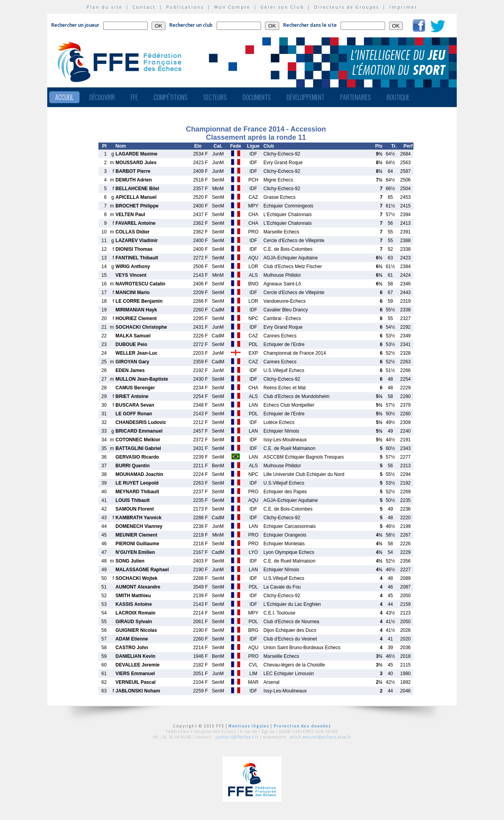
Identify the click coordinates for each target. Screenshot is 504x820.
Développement (306, 97)
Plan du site (105, 7)
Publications (185, 7)
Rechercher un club (191, 25)
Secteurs (215, 97)
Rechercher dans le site (310, 25)
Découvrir (102, 97)
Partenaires (356, 97)
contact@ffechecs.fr (237, 737)
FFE (134, 97)
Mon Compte (232, 7)
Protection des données (303, 726)
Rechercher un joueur (75, 25)
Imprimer (403, 7)
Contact (144, 7)
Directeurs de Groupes (347, 7)
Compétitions (170, 97)
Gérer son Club (282, 7)
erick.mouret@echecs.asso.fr (321, 737)
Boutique (398, 97)
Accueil (64, 97)
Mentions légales (249, 726)
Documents (257, 97)
